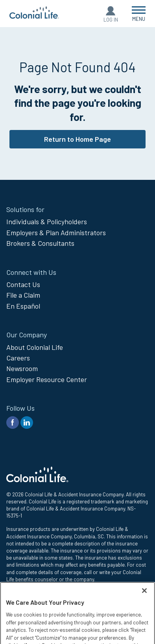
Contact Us (23, 284)
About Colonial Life (35, 347)
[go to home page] (34, 16)
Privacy (14, 593)
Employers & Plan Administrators (56, 232)
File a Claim (23, 295)
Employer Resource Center (47, 379)
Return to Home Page (77, 139)
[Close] (144, 615)
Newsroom (22, 368)
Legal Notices (22, 602)
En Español (23, 306)
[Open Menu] (139, 14)
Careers (18, 358)
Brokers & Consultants (40, 243)
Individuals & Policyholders (47, 221)
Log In (111, 20)
